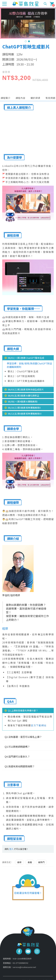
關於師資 (35, 98)
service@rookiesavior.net (24, 967)
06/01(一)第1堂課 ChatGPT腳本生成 (26, 358)
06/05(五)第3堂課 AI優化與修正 (24, 396)
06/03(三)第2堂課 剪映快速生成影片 (26, 389)
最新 (19, 862)
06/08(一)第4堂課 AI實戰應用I (23, 401)
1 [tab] (26, 41)
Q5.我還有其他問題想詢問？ (20, 766)
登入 (11, 849)
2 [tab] (29, 41)
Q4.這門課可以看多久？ (17, 756)
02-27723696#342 (20, 963)
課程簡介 (6, 98)
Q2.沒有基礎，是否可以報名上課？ (23, 737)
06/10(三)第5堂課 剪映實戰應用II (24, 408)
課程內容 (21, 98)
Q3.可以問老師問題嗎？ (17, 747)
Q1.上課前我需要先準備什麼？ (23, 710)
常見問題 (50, 98)
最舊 (30, 862)
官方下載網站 (39, 725)
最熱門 (41, 862)
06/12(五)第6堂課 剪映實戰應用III (25, 414)
